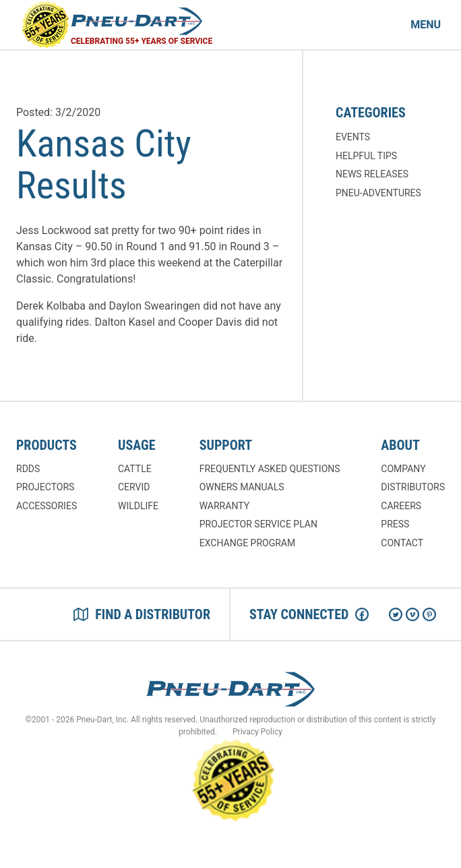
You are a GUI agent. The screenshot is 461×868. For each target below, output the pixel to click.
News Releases (372, 174)
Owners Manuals (242, 487)
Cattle (135, 469)
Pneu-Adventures (378, 193)
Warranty (224, 506)
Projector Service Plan (258, 524)
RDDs (28, 469)
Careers (401, 506)
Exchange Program (247, 543)
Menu (426, 25)
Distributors (413, 487)
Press (395, 524)
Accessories (47, 506)
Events (353, 137)
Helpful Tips (366, 156)
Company (403, 469)
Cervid (134, 487)
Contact (402, 543)
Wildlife (138, 506)
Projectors (45, 487)
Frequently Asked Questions (270, 469)
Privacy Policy (257, 732)
